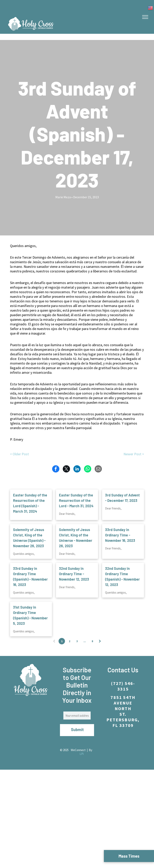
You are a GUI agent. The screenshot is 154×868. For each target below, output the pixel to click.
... (85, 641)
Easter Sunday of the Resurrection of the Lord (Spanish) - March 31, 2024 (30, 503)
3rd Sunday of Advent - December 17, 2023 (122, 498)
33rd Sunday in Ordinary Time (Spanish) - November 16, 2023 (30, 577)
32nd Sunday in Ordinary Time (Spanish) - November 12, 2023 (122, 577)
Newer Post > (134, 454)
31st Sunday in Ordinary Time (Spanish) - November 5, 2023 (30, 615)
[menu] (145, 17)
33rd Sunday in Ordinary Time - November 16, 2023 (120, 535)
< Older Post (19, 454)
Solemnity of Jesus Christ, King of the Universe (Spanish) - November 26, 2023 (29, 538)
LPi (82, 754)
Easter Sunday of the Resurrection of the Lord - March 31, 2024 (76, 500)
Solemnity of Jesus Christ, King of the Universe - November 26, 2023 (76, 538)
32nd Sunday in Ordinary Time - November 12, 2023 (74, 574)
